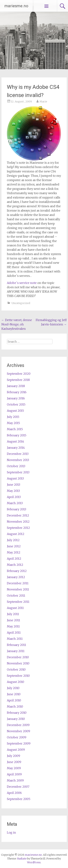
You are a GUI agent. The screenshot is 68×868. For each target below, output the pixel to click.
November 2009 (18, 731)
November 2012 (18, 522)
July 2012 (13, 540)
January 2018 (16, 386)
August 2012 (16, 534)
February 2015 (17, 435)
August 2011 (15, 608)
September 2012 (18, 528)
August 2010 (16, 682)
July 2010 (13, 688)
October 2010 (16, 669)
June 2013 (14, 485)
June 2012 (14, 546)
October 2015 (16, 404)
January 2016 (16, 398)
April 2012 (14, 559)
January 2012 (16, 577)
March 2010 (15, 706)
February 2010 (17, 713)
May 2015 (13, 423)
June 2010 (14, 694)
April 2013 (14, 497)
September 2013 (18, 472)
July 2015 (13, 417)
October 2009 (17, 737)
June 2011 (14, 620)
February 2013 (17, 509)
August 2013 (15, 478)
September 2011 (18, 602)
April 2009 (14, 774)
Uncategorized (21, 303)
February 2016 (17, 392)
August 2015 (15, 411)
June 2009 (14, 762)
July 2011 (13, 614)
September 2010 (18, 676)
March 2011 (15, 639)
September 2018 (18, 380)
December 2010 (18, 657)
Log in (11, 832)
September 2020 (19, 374)
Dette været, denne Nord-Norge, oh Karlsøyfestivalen (17, 324)
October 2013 (16, 466)
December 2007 (18, 787)
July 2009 (14, 756)
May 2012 (14, 552)
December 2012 (18, 515)
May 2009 (14, 768)
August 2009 (16, 750)
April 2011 (14, 633)
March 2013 (15, 503)
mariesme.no (16, 6)
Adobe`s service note (22, 283)
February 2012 (17, 571)
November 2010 (18, 663)
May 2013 (13, 491)
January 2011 (16, 651)
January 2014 (16, 448)
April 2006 (14, 793)
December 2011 (18, 583)
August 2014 (16, 441)
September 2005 (19, 799)
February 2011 (17, 645)
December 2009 (18, 725)
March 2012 (15, 565)
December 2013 (18, 454)
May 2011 (13, 626)
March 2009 (15, 780)
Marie (43, 102)
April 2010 (14, 700)
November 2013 (18, 460)
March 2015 (15, 429)
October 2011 (16, 596)
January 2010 (16, 719)
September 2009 (19, 743)
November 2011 (18, 589)
